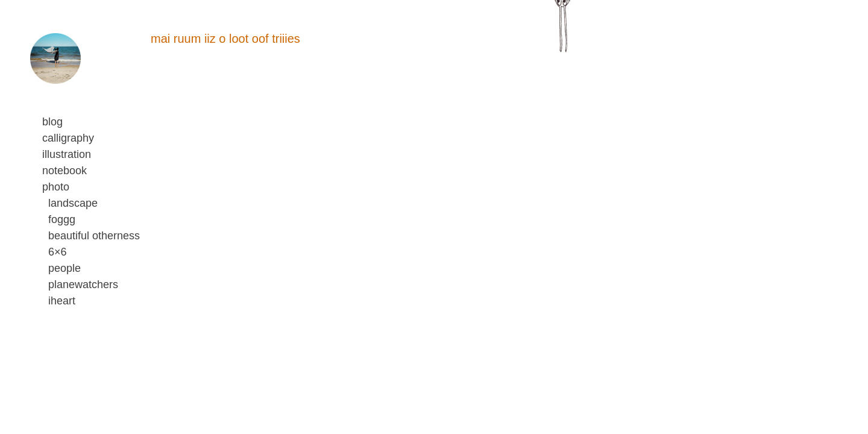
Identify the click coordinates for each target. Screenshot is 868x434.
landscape (73, 203)
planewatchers (83, 285)
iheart (62, 301)
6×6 (58, 252)
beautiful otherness (94, 236)
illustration (67, 154)
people (64, 268)
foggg (62, 219)
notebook (64, 171)
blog (52, 122)
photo (56, 187)
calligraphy (68, 138)
